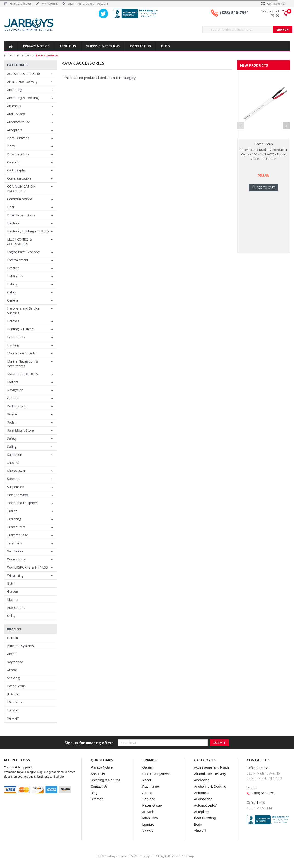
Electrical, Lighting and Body (28, 231)
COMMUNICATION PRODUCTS (21, 189)
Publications (16, 608)
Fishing (12, 284)
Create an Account (95, 3)
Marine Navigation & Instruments (23, 364)
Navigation (15, 390)
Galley (12, 292)
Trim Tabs (15, 543)
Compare (273, 3)
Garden (13, 591)
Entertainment (18, 260)
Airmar (12, 670)
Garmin (13, 638)
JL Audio (13, 694)
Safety (12, 438)
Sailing (12, 446)
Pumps (12, 414)
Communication (19, 178)
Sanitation (15, 454)
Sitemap (97, 799)
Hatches (13, 321)
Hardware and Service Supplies (23, 311)
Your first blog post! (18, 767)
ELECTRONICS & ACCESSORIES (20, 242)
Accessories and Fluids (24, 74)
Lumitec (13, 710)
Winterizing (15, 575)
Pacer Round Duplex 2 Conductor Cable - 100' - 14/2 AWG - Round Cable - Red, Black (264, 154)
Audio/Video (16, 114)
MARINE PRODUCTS (23, 374)
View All (13, 718)
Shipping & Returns (103, 46)
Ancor (11, 654)
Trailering (14, 519)
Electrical (14, 223)
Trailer (12, 511)
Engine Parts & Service (24, 252)
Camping (14, 162)
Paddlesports (17, 406)
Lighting (13, 345)
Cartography (16, 170)
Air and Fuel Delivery (22, 82)
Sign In (73, 3)
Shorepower (16, 471)
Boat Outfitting (18, 138)
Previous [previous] (241, 126)
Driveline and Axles (21, 215)
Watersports (16, 559)
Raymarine (15, 662)
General (13, 300)
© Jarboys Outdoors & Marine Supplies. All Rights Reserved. (145, 856)
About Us (68, 46)
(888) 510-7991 (234, 13)
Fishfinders (24, 55)
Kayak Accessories (47, 55)
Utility (11, 616)
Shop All (13, 463)
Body (11, 146)
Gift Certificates (21, 3)
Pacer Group (16, 686)
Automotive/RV (18, 122)
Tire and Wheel (18, 495)
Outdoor (13, 398)
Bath (11, 583)
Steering (13, 479)
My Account (50, 3)
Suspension (16, 487)
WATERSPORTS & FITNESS (27, 567)
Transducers (16, 527)
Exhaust (13, 268)
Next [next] (286, 126)
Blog (165, 46)
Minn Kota (15, 702)
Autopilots (15, 130)
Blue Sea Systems (20, 646)
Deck (11, 207)
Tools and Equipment (23, 503)
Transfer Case (18, 535)
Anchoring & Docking (23, 98)
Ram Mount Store (20, 430)
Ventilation (15, 551)
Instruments (16, 337)
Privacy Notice (36, 46)
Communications (20, 199)
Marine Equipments (21, 353)
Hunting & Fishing (20, 329)
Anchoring (15, 90)
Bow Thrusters (18, 154)
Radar (11, 422)
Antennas (14, 106)
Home (8, 55)
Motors (13, 382)
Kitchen (13, 599)
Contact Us (140, 46)
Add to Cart (266, 188)
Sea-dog (13, 678)
